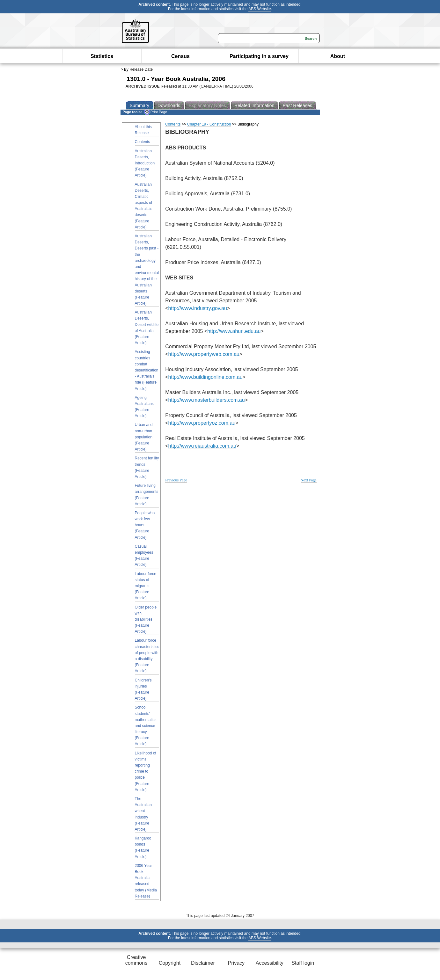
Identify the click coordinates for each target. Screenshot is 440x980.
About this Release (143, 130)
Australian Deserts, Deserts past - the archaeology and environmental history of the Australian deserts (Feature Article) (147, 270)
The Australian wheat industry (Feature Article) (143, 814)
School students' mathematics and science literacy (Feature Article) (146, 726)
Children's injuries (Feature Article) (143, 689)
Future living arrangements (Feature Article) (147, 495)
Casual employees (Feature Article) (144, 556)
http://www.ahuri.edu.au (234, 331)
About (338, 56)
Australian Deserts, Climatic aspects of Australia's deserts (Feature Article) (144, 206)
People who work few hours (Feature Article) (145, 525)
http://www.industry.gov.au (198, 308)
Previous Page (176, 480)
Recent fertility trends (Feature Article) (147, 467)
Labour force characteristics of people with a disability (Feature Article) (147, 656)
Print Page (156, 112)
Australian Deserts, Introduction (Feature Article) (145, 163)
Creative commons (136, 960)
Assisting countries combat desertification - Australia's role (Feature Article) (147, 370)
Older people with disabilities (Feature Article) (146, 620)
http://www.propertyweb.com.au (204, 354)
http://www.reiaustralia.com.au (202, 446)
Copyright (170, 963)
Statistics (102, 56)
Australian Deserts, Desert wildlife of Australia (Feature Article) (147, 328)
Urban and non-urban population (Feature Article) (144, 437)
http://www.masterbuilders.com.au (207, 400)
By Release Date (138, 69)
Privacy (236, 963)
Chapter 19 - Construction (209, 124)
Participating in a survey (259, 56)
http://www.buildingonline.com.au (205, 377)
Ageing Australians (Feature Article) (144, 407)
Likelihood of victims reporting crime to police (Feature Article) (146, 771)
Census (180, 56)
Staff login (303, 963)
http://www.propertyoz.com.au (202, 423)
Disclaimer (203, 963)
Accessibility (270, 963)
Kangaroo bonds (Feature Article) (143, 847)
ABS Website (260, 9)
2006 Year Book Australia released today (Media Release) (146, 881)
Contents (143, 142)
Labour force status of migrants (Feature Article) (146, 586)
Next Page (309, 480)
